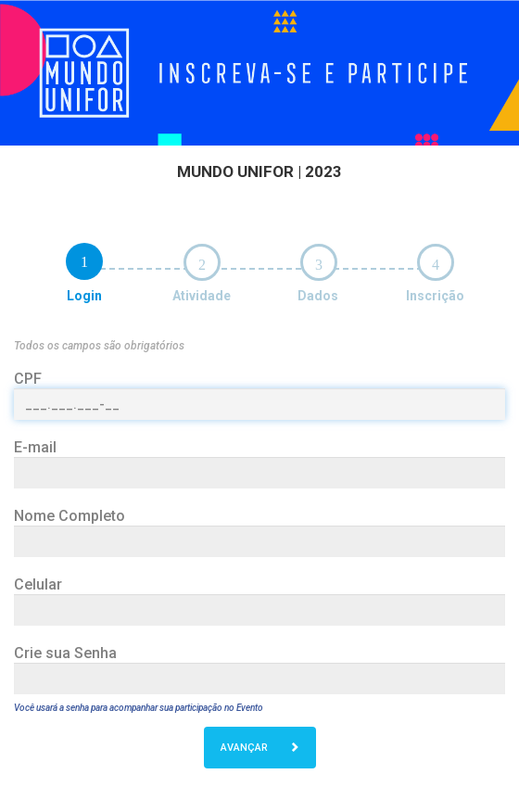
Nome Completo (70, 516)
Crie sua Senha (65, 653)
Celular (38, 584)
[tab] (84, 261)
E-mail (35, 447)
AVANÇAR (260, 748)
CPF (28, 379)
